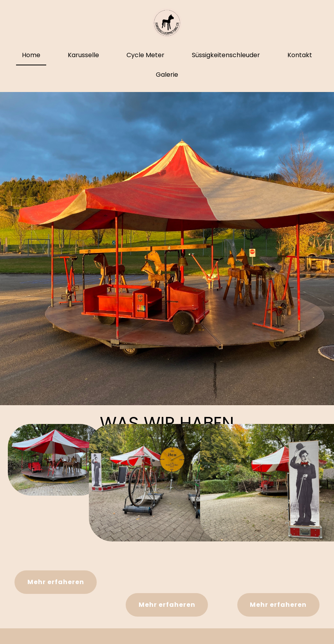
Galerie (167, 75)
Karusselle (83, 55)
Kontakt (300, 55)
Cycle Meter (145, 55)
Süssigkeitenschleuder (226, 55)
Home (31, 55)
